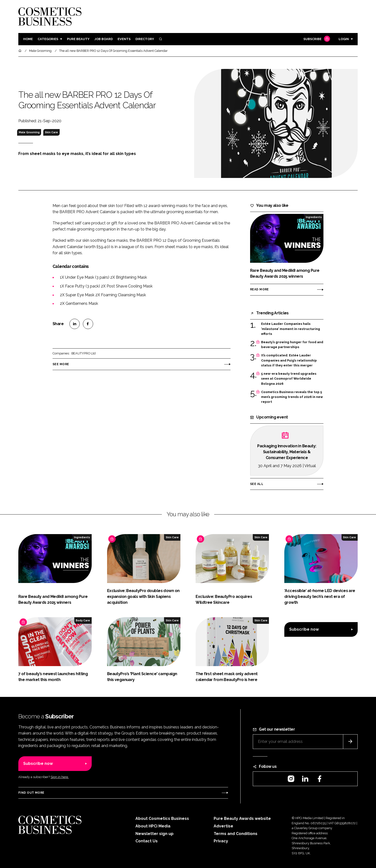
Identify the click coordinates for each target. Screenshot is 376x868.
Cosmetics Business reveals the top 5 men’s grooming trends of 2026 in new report (292, 397)
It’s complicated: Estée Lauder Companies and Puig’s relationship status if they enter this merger (289, 360)
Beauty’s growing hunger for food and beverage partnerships (292, 345)
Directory (145, 39)
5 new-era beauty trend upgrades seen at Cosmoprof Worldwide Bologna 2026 (289, 379)
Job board (104, 39)
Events (124, 39)
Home (28, 39)
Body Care (83, 620)
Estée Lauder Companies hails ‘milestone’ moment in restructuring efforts (291, 329)
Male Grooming (29, 132)
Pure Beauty (78, 39)
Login (344, 39)
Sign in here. (60, 777)
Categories (48, 39)
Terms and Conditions (236, 834)
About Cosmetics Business (162, 819)
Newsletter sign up (155, 834)
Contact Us (147, 841)
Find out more (31, 793)
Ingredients (314, 217)
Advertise (223, 826)
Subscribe (316, 39)
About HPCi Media (153, 826)
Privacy (221, 841)
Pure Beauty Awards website (242, 819)
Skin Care (51, 132)
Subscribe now (304, 629)
